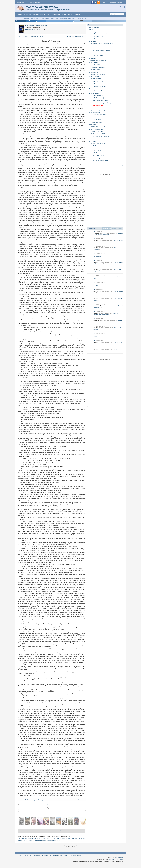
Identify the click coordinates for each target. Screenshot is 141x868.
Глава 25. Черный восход (98, 134)
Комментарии (107, 229)
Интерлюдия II (93, 58)
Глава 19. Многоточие (97, 105)
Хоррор (47, 18)
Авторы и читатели (38, 855)
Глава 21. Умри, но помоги (98, 117)
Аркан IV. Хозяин (94, 93)
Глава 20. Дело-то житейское (99, 115)
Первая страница (94, 27)
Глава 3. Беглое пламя (97, 39)
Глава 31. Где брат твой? (98, 155)
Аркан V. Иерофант (95, 113)
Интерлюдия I (93, 41)
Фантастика (34, 18)
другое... (85, 18)
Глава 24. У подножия (97, 131)
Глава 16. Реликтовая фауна (99, 98)
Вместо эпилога (93, 163)
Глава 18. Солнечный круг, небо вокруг (101, 103)
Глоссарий (120, 166)
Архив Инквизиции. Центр (98, 110)
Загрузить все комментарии (52, 831)
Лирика (79, 18)
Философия (63, 18)
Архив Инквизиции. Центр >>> (76, 36)
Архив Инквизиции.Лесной (98, 91)
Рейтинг (71, 14)
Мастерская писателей (42, 7)
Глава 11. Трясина (96, 79)
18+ (123, 7)
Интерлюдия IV (93, 89)
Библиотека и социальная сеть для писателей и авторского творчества (48, 10)
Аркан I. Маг (92, 46)
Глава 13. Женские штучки (98, 84)
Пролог (91, 29)
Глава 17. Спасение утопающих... (100, 100)
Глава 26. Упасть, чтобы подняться (100, 136)
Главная (20, 855)
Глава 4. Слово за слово (97, 48)
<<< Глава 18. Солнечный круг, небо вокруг (31, 36)
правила (78, 14)
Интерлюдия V (93, 108)
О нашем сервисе (34, 2)
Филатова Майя (98, 233)
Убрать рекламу (52, 808)
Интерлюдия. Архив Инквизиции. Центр (102, 43)
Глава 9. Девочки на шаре (98, 67)
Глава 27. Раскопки (96, 139)
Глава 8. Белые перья (97, 65)
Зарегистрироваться (116, 2)
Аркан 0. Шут (93, 32)
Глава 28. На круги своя (97, 148)
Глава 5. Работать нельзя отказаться (101, 50)
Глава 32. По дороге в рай (98, 158)
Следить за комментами (37, 805)
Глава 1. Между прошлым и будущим (101, 34)
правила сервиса (58, 855)
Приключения (72, 18)
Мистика (42, 18)
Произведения (28, 855)
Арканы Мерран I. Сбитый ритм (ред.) (36, 25)
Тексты (120, 229)
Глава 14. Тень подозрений (98, 86)
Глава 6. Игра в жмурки (97, 53)
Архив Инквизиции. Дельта (98, 74)
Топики (114, 229)
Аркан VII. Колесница (95, 146)
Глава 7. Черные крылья (97, 56)
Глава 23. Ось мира (96, 122)
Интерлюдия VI (93, 125)
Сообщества (56, 14)
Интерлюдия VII (94, 141)
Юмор (57, 18)
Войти (105, 2)
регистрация (63, 838)
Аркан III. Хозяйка (94, 77)
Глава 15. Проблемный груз (98, 95)
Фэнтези (27, 18)
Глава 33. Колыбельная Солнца (99, 160)
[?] (94, 232)
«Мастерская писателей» (116, 860)
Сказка (52, 18)
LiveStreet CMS (119, 858)
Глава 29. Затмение (96, 150)
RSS (47, 805)
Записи (64, 14)
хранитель (67, 855)
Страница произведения (117, 168)
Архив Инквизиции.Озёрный (98, 60)
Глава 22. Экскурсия (96, 120)
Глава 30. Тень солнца (97, 153)
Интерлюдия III (93, 72)
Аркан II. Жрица (94, 63)
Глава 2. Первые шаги (97, 36)
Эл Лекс (96, 240)
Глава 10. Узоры (95, 70)
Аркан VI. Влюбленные (96, 129)
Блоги (49, 14)
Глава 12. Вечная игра (97, 81)
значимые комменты (77, 855)
